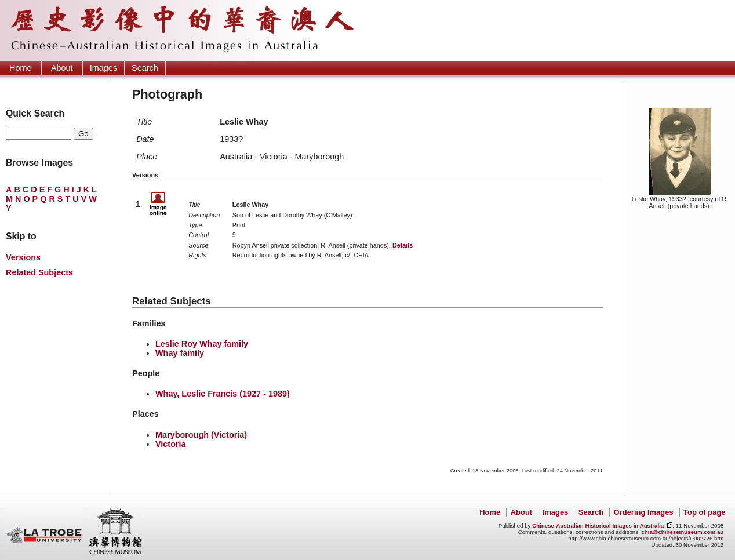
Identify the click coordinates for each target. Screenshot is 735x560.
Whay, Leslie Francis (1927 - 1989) (223, 394)
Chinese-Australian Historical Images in (598, 526)
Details (403, 245)
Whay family (180, 353)
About (62, 68)
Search (145, 68)
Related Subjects (39, 272)
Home (20, 68)
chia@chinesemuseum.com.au (682, 532)
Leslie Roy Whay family (202, 344)
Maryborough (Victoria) (201, 435)
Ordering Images (644, 512)
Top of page (704, 512)
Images (103, 68)
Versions (23, 257)
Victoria (171, 444)
